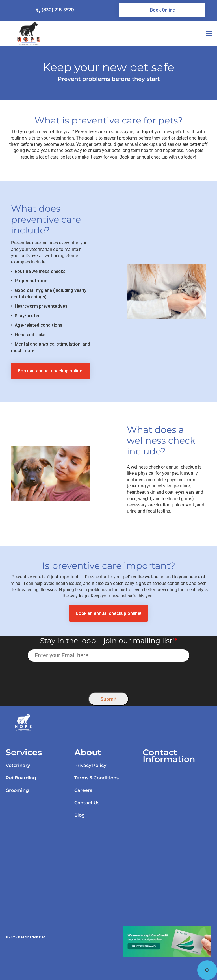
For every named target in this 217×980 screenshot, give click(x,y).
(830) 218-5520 (58, 10)
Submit (108, 699)
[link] (162, 10)
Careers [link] (83, 790)
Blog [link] (80, 815)
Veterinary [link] (18, 765)
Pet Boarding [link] (21, 778)
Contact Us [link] (87, 803)
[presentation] (109, 676)
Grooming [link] (17, 790)
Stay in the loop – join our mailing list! (109, 641)
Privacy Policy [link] (90, 765)
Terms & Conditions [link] (96, 778)
